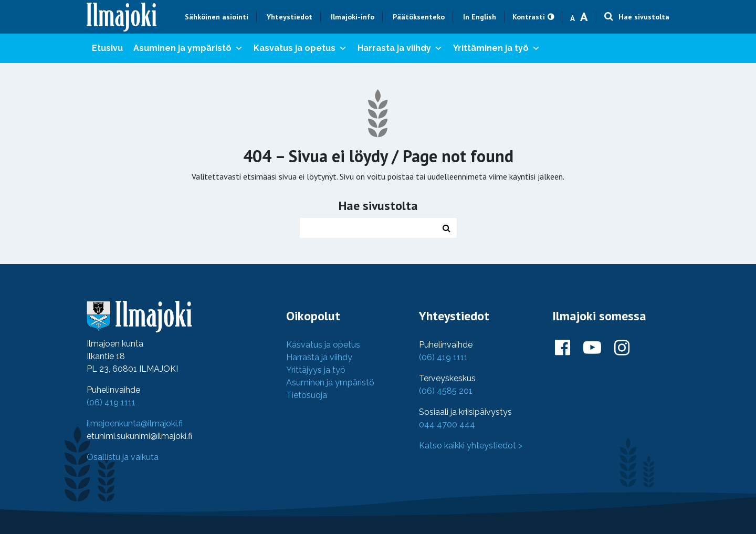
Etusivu (107, 48)
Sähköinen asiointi (217, 17)
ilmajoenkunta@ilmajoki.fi (135, 423)
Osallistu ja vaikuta (123, 457)
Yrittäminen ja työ (497, 48)
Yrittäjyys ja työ (316, 370)
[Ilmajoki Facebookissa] (563, 348)
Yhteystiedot (290, 17)
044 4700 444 (447, 425)
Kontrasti (529, 17)
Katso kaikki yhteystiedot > (471, 446)
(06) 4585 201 (446, 391)
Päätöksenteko (419, 17)
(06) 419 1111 (111, 402)
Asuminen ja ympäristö (188, 48)
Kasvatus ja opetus (300, 48)
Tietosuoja (307, 395)
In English (480, 17)
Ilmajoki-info (353, 17)
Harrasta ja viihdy (400, 48)
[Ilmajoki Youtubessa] (592, 348)
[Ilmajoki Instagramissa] (622, 348)
